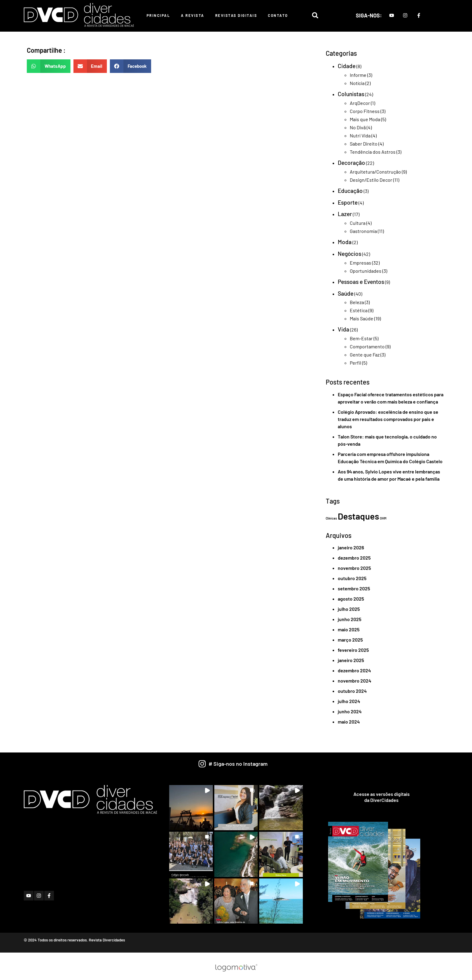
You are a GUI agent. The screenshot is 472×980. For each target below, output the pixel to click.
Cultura (358, 223)
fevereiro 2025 (353, 650)
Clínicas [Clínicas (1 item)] (331, 518)
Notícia (357, 83)
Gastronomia (363, 231)
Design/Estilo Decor (371, 180)
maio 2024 (349, 722)
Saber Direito (364, 144)
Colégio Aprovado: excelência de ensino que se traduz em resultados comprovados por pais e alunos (388, 419)
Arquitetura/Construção (375, 172)
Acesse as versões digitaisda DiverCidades (382, 797)
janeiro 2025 (351, 660)
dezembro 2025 (354, 558)
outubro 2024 (352, 691)
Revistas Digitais (236, 15)
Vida (343, 329)
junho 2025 (349, 619)
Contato (278, 15)
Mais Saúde (362, 318)
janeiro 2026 (351, 547)
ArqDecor (360, 103)
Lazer (345, 214)
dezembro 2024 (354, 670)
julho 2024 (349, 701)
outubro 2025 (352, 578)
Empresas (360, 263)
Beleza (357, 302)
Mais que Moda (365, 119)
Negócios (349, 254)
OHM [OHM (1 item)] (383, 518)
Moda (345, 242)
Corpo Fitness (365, 111)
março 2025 (350, 640)
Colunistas (351, 94)
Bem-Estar (361, 338)
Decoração (351, 163)
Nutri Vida (360, 135)
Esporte (348, 202)
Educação (350, 191)
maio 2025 (349, 629)
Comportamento (367, 346)
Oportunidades (366, 271)
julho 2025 (349, 609)
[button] (315, 15)
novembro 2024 (354, 681)
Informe (358, 75)
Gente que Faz (365, 355)
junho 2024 (350, 711)
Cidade (347, 66)
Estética (359, 310)
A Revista (193, 15)
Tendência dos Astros (373, 152)
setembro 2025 (354, 588)
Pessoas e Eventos (361, 282)
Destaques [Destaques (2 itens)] (358, 516)
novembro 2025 (354, 568)
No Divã (358, 127)
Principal (158, 15)
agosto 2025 (351, 599)
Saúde (346, 293)
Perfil (356, 363)
